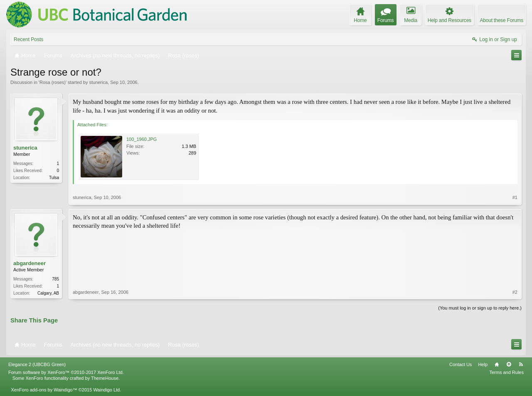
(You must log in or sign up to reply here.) (480, 308)
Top (509, 364)
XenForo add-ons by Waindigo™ (44, 390)
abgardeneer (30, 263)
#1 (515, 197)
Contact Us (461, 364)
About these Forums (502, 20)
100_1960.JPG (142, 139)
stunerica (98, 82)
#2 (515, 292)
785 (55, 279)
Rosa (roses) (53, 82)
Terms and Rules (506, 372)
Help (483, 364)
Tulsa (54, 178)
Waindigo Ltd (106, 390)
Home (497, 364)
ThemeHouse (105, 378)
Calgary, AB (48, 293)
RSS (521, 364)
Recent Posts (28, 39)
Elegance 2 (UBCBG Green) (37, 364)
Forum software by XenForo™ (66, 372)
